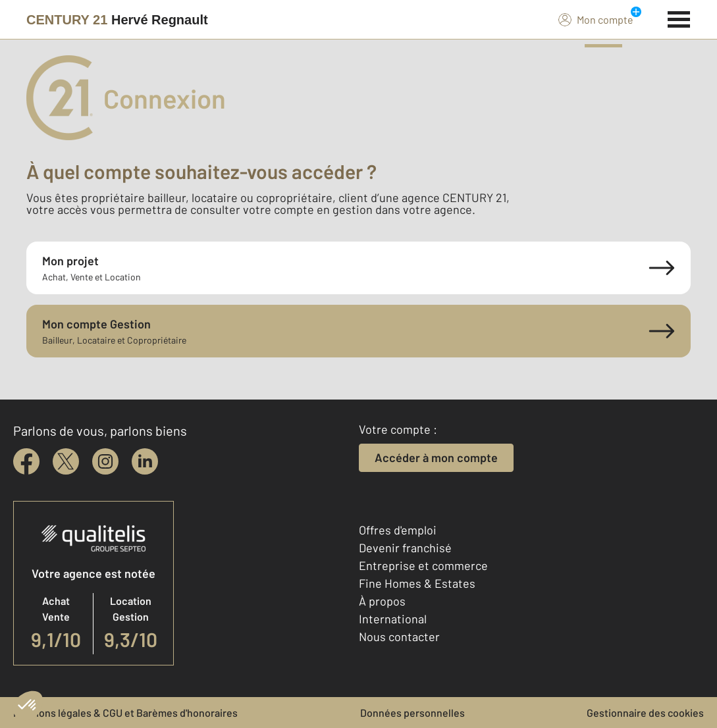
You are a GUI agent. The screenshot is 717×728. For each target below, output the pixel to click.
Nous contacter (399, 637)
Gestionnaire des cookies (645, 713)
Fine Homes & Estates (417, 583)
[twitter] (66, 461)
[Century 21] (117, 20)
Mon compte (596, 19)
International (393, 619)
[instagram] (105, 461)
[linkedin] (145, 461)
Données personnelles (412, 713)
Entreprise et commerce (423, 565)
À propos (382, 601)
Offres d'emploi (398, 530)
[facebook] (26, 461)
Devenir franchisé (405, 548)
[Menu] (679, 18)
